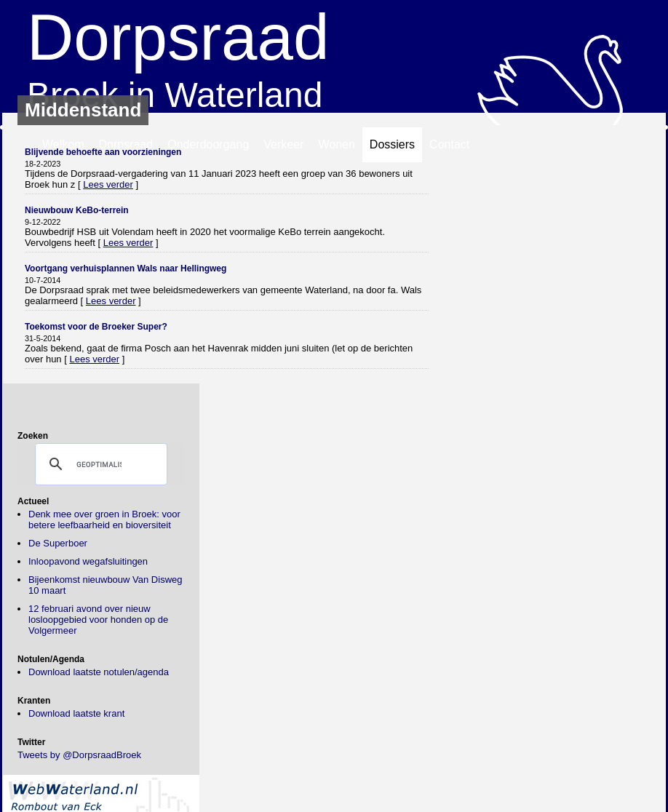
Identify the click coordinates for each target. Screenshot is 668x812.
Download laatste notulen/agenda (99, 672)
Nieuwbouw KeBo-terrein (77, 210)
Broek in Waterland (334, 57)
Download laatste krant (76, 713)
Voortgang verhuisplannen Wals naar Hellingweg (126, 268)
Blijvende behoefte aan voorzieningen (103, 152)
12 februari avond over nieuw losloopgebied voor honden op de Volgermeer (98, 620)
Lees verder (108, 184)
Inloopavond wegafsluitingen (88, 561)
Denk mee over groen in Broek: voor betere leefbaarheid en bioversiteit (104, 520)
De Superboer (58, 543)
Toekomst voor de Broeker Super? (96, 327)
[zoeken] (99, 464)
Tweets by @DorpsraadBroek (79, 755)
